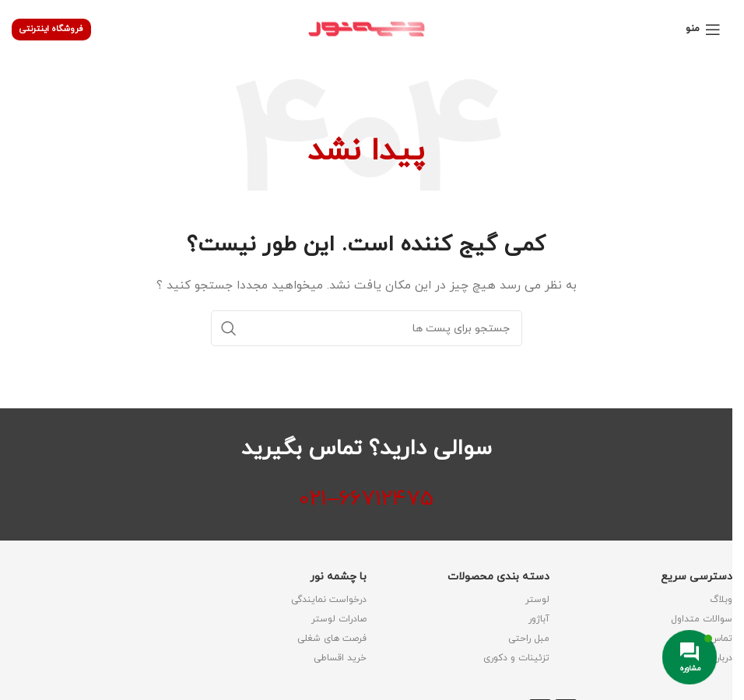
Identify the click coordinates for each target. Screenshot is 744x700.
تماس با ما (711, 639)
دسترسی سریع (697, 577)
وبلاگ (721, 600)
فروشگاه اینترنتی (51, 29)
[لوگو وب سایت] (367, 28)
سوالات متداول (702, 619)
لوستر (537, 600)
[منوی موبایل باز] (703, 30)
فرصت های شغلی (332, 639)
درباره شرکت (708, 658)
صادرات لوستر (339, 619)
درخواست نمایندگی (329, 600)
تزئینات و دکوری (516, 658)
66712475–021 (366, 499)
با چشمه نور (338, 577)
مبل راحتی (529, 639)
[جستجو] (367, 328)
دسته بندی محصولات (498, 577)
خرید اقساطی (340, 658)
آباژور (539, 619)
